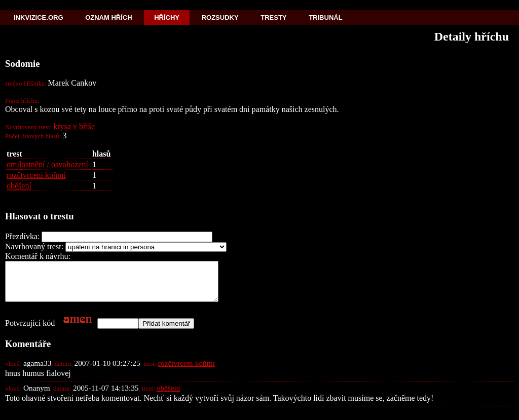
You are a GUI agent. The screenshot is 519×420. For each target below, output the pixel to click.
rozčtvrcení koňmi (36, 175)
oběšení (19, 186)
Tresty (273, 17)
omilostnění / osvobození (47, 164)
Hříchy (167, 17)
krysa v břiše (74, 126)
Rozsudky (220, 17)
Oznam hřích (108, 17)
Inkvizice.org (39, 17)
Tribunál (325, 17)
